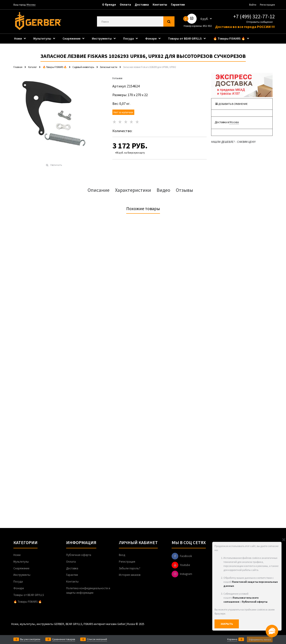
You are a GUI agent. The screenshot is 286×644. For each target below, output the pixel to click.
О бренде (109, 5)
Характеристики (133, 190)
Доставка (142, 5)
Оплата (125, 5)
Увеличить (56, 165)
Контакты (160, 5)
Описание (99, 190)
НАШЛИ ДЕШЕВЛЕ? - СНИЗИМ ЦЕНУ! (233, 142)
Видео (163, 190)
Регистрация (267, 5)
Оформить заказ (260, 639)
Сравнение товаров (64, 639)
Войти (253, 5)
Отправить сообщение (259, 22)
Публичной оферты (255, 602)
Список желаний (97, 639)
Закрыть (227, 624)
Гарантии (178, 5)
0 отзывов (117, 78)
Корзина (232, 639)
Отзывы (184, 190)
